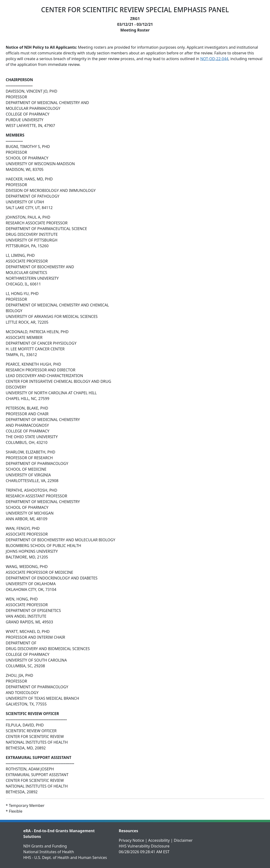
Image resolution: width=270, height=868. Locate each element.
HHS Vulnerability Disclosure (144, 846)
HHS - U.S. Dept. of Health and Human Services (65, 857)
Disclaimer (183, 840)
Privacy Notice (132, 840)
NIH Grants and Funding (45, 846)
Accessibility (159, 840)
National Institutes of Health (49, 852)
